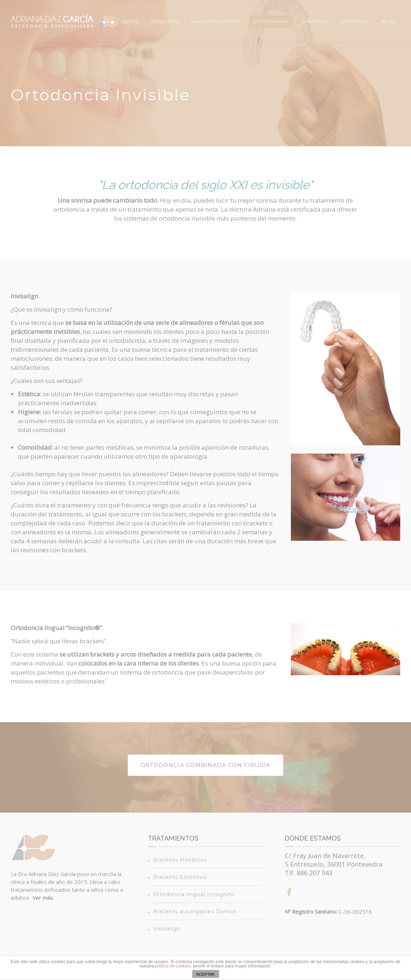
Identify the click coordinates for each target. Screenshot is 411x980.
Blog (389, 21)
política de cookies (173, 966)
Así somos (165, 21)
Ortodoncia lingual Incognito (194, 894)
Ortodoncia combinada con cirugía (205, 765)
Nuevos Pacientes (216, 21)
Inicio (131, 21)
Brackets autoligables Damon (195, 912)
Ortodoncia (271, 21)
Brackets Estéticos (180, 877)
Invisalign (167, 929)
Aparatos (315, 21)
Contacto (355, 21)
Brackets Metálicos (180, 860)
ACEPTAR (205, 974)
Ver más (43, 898)
